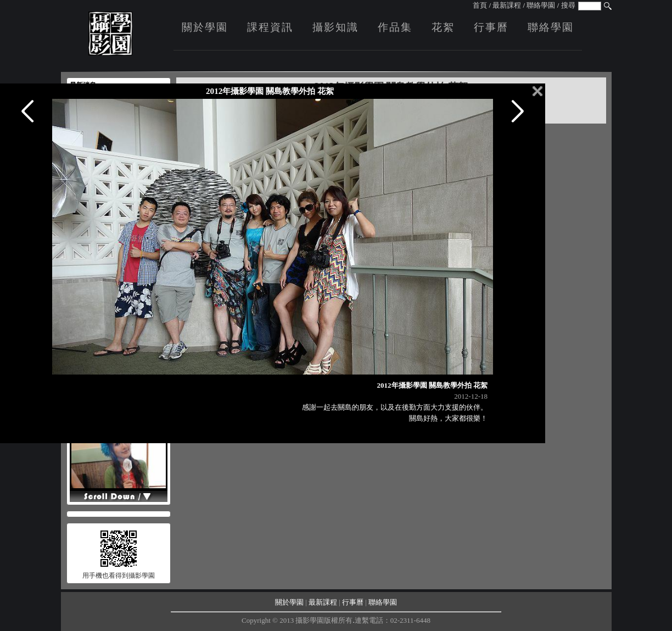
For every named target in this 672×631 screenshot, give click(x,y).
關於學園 (205, 27)
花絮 (443, 27)
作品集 (395, 27)
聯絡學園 (541, 5)
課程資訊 (270, 27)
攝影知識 (335, 27)
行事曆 (491, 27)
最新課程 (507, 5)
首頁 (480, 5)
